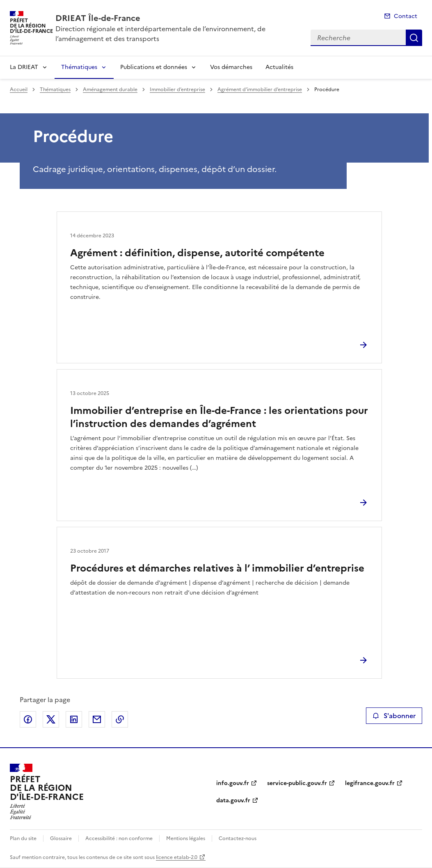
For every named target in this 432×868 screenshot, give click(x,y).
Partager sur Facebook (28, 719)
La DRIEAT (24, 67)
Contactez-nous (238, 838)
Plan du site (23, 838)
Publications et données (154, 67)
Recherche (414, 38)
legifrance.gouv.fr (370, 783)
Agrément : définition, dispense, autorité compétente (197, 253)
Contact (406, 16)
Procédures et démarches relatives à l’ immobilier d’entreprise (217, 568)
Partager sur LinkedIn (74, 719)
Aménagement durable (110, 90)
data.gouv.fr (233, 800)
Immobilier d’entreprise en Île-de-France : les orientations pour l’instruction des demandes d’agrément (219, 417)
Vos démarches (231, 67)
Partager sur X (51, 719)
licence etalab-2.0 (177, 857)
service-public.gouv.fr (297, 783)
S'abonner (394, 716)
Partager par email (97, 719)
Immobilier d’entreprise (177, 90)
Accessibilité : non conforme (119, 838)
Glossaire (61, 838)
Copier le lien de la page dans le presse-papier (120, 719)
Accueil (19, 90)
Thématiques (79, 67)
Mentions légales (186, 838)
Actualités (279, 67)
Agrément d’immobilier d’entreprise (260, 90)
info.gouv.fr (233, 783)
